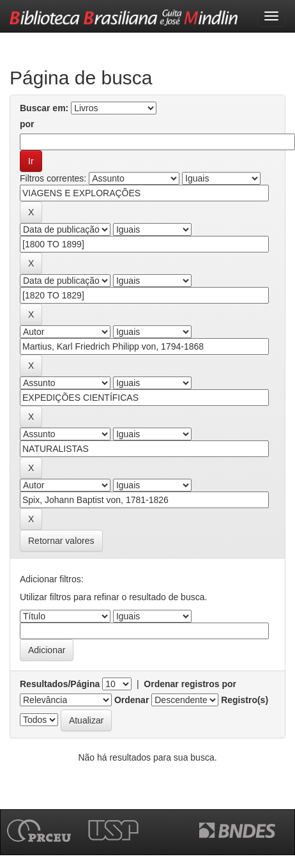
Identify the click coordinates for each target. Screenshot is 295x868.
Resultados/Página (60, 684)
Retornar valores (61, 541)
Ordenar (132, 700)
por (27, 124)
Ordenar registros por (190, 684)
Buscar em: (44, 108)
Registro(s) (245, 700)
